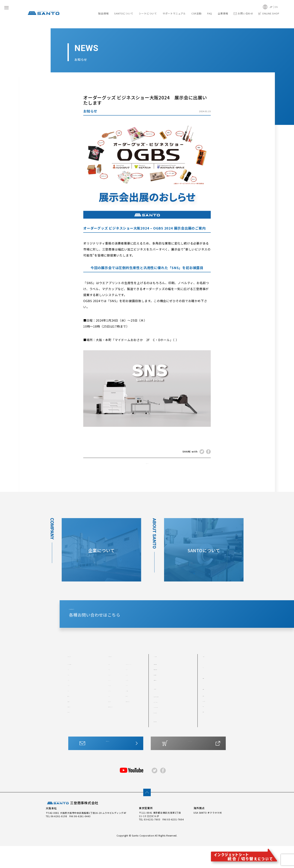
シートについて (148, 13)
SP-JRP (113, 724)
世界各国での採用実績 (167, 694)
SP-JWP (113, 697)
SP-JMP (131, 713)
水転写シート (134, 724)
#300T (72, 699)
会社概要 (208, 720)
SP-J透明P (132, 718)
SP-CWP (113, 689)
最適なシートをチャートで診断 (172, 721)
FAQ (210, 13)
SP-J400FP (115, 713)
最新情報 (209, 703)
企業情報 (223, 13)
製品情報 (103, 13)
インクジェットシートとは (169, 732)
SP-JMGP (114, 718)
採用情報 (208, 736)
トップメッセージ (213, 726)
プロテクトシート (78, 731)
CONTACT (177, 627)
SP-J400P (132, 708)
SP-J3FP (131, 702)
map (178, 340)
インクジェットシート (124, 681)
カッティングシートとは (168, 727)
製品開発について (164, 705)
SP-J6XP (114, 702)
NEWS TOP (147, 465)
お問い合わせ (243, 13)
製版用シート (75, 726)
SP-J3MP (114, 708)
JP (271, 7)
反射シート (74, 721)
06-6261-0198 (59, 838)
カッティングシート (82, 681)
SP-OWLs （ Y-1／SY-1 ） (134, 690)
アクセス (208, 731)
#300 (71, 694)
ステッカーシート (116, 730)
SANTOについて (124, 13)
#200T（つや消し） (80, 689)
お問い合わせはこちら (108, 768)
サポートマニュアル (174, 13)
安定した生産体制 (164, 699)
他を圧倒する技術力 (165, 689)
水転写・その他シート (167, 737)
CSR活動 (196, 13)
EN (276, 7)
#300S (72, 705)
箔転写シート (75, 737)
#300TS (73, 710)
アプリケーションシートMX (117, 739)
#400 (71, 715)
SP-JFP (130, 697)
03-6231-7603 (152, 841)
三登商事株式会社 (72, 825)
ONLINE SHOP (269, 13)
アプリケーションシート (134, 730)
